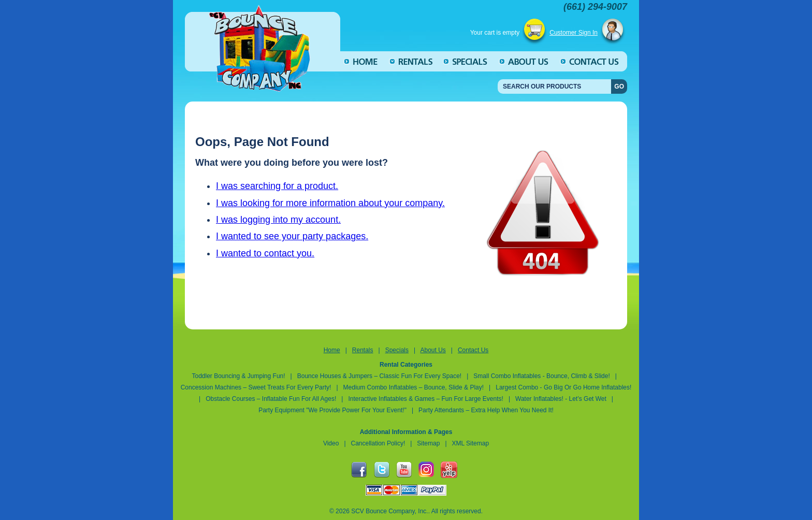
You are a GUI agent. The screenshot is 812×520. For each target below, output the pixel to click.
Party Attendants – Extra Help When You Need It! (486, 410)
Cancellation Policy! (378, 443)
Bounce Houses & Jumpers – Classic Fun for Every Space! (379, 376)
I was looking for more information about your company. (330, 203)
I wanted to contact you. (265, 253)
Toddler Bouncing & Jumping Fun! (239, 376)
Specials (397, 350)
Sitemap (428, 443)
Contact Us (473, 350)
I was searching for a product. (277, 186)
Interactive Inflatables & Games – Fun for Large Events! (425, 399)
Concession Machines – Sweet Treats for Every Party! (256, 387)
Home (332, 350)
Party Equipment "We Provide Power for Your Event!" (333, 410)
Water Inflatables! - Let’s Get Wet (562, 399)
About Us (433, 350)
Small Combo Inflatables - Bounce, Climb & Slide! (541, 376)
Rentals (363, 350)
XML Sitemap (471, 443)
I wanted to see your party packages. (292, 236)
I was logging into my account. (278, 220)
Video (331, 443)
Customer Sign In (574, 33)
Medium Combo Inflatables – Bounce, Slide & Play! (414, 387)
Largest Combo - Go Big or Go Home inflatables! (563, 387)
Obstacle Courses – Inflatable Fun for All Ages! (271, 399)
